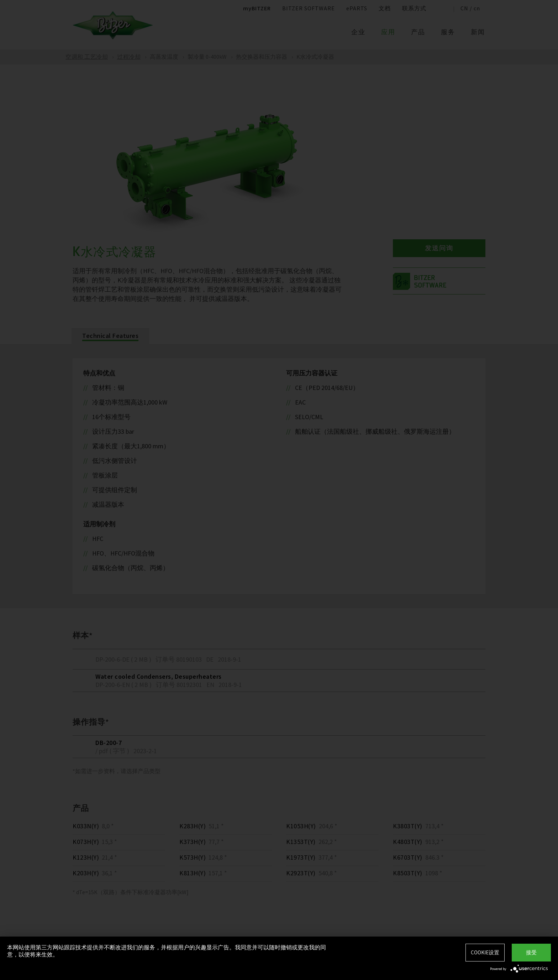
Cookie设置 (485, 952)
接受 (531, 952)
